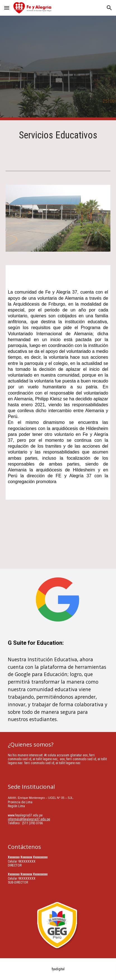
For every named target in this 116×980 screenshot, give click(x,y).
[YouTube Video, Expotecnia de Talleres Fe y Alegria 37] (58, 538)
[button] (7, 8)
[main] (58, 141)
